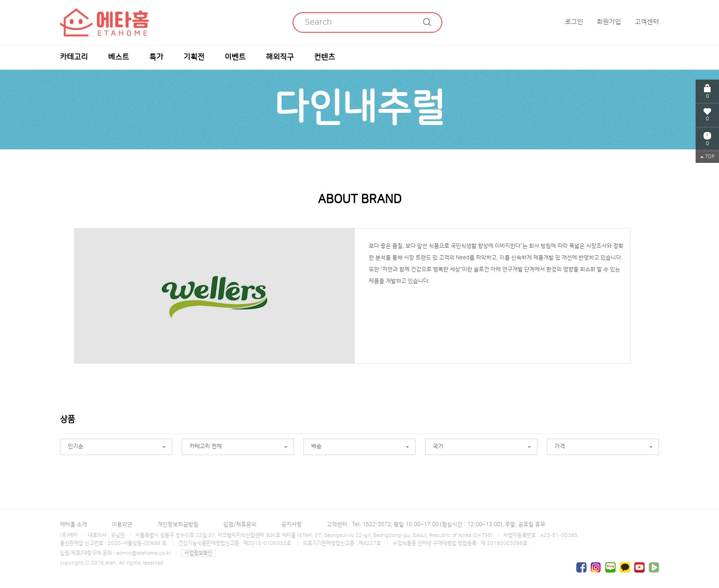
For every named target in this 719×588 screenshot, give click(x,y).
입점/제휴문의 (240, 525)
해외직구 (280, 57)
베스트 (119, 57)
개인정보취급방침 (178, 525)
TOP (708, 157)
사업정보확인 (198, 553)
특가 (156, 57)
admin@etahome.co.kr (143, 553)
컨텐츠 (325, 57)
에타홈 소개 (73, 525)
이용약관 (122, 525)
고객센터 (647, 22)
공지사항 (292, 525)
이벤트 (235, 57)
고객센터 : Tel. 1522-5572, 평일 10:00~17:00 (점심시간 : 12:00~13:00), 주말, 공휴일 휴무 (436, 525)
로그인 (574, 22)
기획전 (194, 57)
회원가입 (609, 22)
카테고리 (74, 57)
